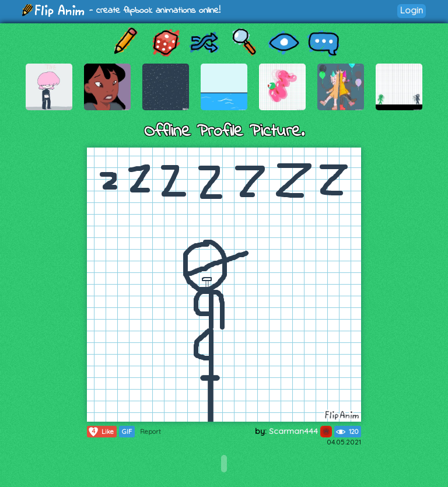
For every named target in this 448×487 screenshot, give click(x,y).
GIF (127, 432)
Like (101, 432)
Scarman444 (300, 431)
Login (412, 10)
